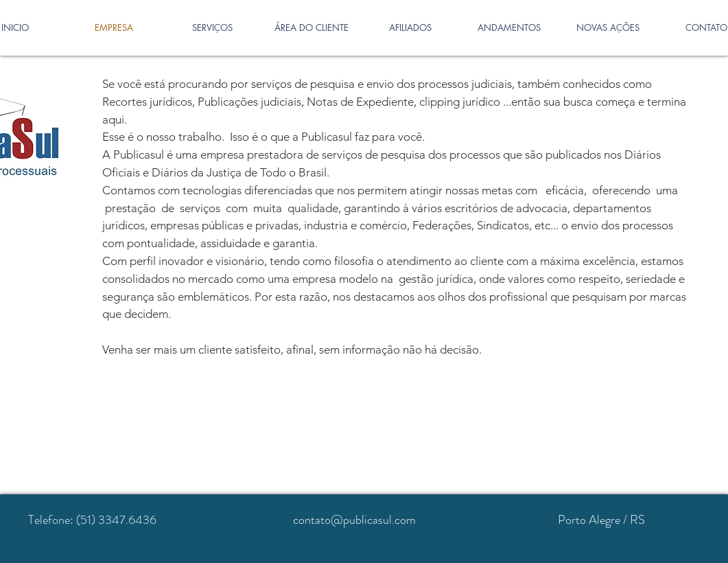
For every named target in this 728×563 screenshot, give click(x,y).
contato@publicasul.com (354, 520)
